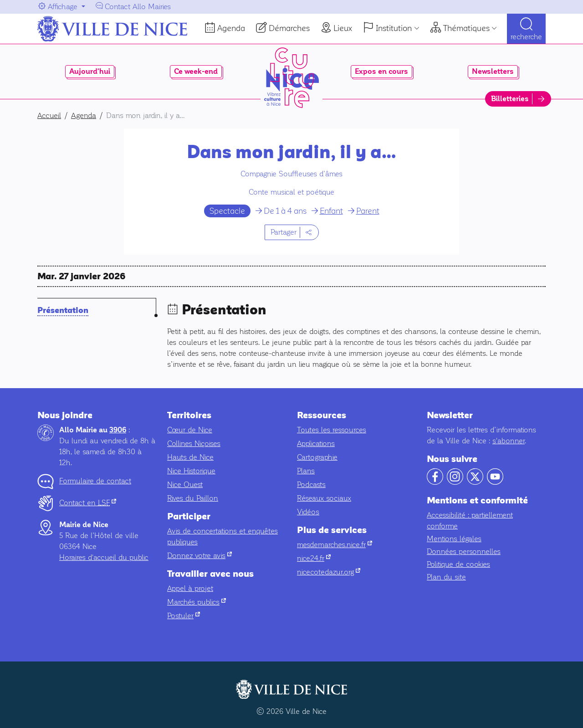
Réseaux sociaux (324, 498)
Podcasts (311, 484)
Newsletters (493, 72)
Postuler (184, 616)
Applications (316, 443)
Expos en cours (381, 72)
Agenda (231, 28)
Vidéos (308, 512)
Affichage (63, 7)
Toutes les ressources (332, 430)
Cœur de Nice (190, 430)
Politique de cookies (458, 564)
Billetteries (510, 99)
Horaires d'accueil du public (104, 557)
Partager (284, 232)
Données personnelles (464, 551)
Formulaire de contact (95, 481)
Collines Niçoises (194, 443)
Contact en (88, 503)
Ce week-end (196, 72)
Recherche (526, 37)
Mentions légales (454, 539)
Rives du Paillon (193, 498)
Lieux (343, 28)
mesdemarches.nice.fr (335, 545)
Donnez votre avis (199, 556)
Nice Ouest (185, 484)
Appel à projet (190, 588)
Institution (394, 28)
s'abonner (509, 441)
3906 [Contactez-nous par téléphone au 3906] (118, 430)
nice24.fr (314, 558)
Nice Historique (191, 471)
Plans (306, 471)
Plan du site (446, 577)
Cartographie (317, 457)
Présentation (63, 310)
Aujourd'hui (90, 72)
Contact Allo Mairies (138, 7)
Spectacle (227, 211)
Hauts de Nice (190, 457)
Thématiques (466, 28)
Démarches (289, 28)
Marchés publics (197, 602)
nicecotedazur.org (329, 572)
